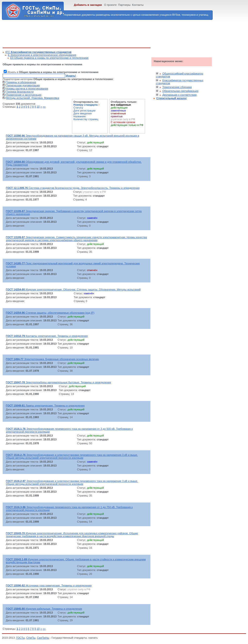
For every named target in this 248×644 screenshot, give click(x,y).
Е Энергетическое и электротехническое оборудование (42, 55)
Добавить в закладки (88, 5)
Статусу (78, 108)
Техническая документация (23, 85)
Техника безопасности (20, 92)
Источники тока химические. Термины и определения (49, 585)
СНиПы (31, 638)
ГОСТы (21, 638)
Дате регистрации (84, 111)
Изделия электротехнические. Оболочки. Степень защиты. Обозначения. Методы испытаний (73, 289)
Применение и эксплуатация (24, 95)
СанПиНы (43, 638)
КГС (38, 52)
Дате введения (83, 113)
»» (44, 107)
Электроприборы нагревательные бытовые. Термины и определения (58, 382)
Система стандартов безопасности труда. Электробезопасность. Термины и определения (73, 188)
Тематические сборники (177, 87)
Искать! (71, 76)
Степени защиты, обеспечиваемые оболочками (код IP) (50, 313)
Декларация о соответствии (179, 95)
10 (38, 107)
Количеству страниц (86, 119)
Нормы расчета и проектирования (27, 89)
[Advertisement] (91, 33)
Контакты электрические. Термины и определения (47, 336)
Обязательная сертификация (180, 91)
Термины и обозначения (21, 82)
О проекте (110, 5)
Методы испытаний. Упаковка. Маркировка (33, 98)
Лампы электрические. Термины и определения (45, 406)
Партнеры (124, 5)
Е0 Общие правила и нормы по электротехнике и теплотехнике (49, 58)
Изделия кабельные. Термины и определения (44, 609)
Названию (80, 116)
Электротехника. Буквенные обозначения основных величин (52, 359)
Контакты (138, 5)
